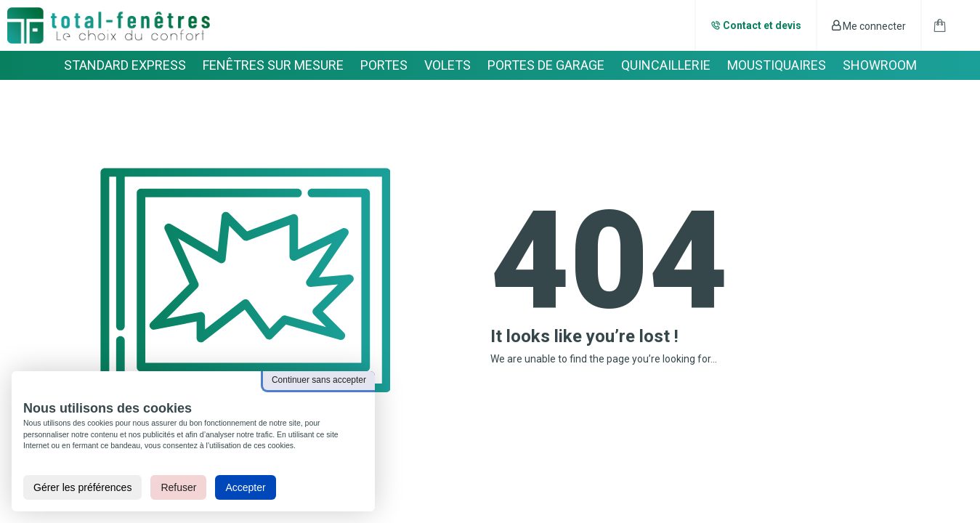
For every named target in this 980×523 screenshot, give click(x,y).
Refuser (178, 487)
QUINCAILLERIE (666, 65)
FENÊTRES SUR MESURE (273, 65)
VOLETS (448, 65)
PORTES (384, 65)
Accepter (245, 487)
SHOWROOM (880, 65)
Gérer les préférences (82, 487)
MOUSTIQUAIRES (777, 65)
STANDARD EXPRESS (125, 65)
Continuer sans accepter (319, 380)
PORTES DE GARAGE (546, 65)
